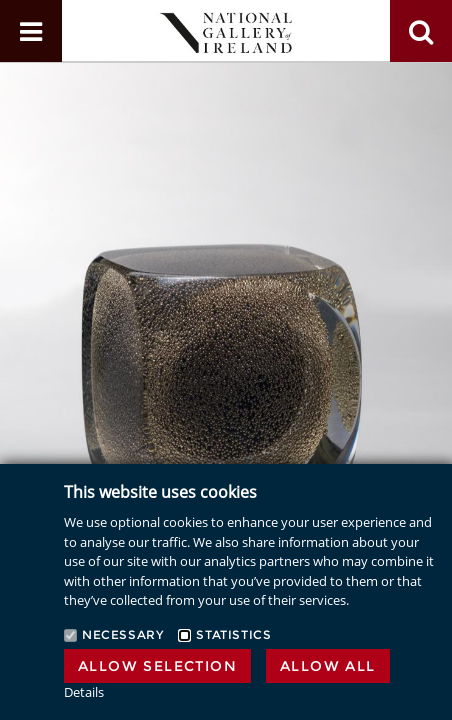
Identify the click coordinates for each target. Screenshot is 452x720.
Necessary (122, 634)
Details (84, 692)
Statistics (233, 634)
